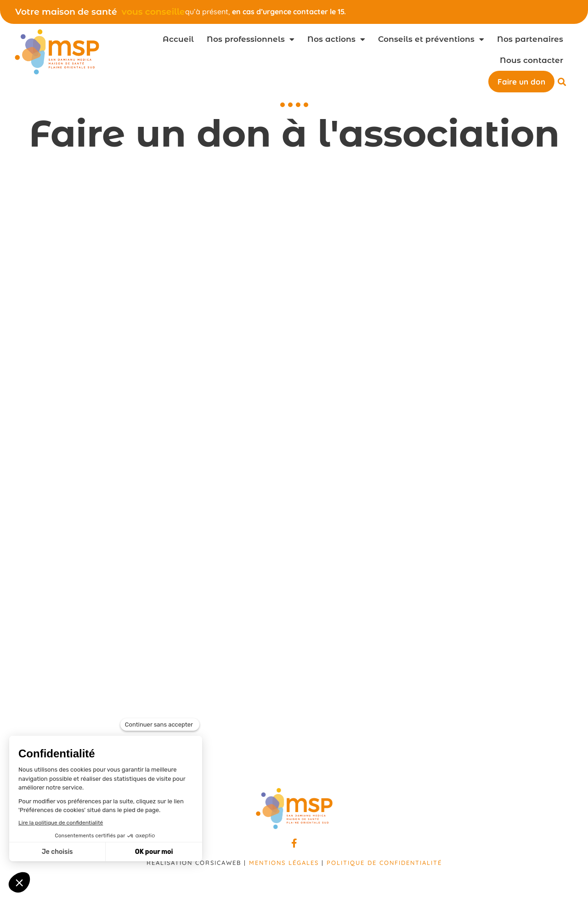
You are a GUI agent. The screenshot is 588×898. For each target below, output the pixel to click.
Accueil (178, 39)
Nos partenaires (530, 39)
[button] (562, 82)
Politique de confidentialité (384, 863)
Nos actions (336, 39)
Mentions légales (284, 863)
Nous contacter (531, 60)
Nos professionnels (251, 39)
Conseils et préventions (431, 39)
